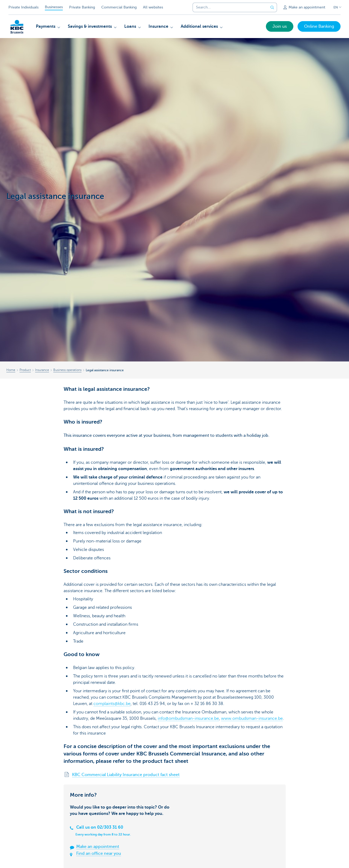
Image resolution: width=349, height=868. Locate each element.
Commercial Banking (119, 7)
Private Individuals (23, 7)
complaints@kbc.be (112, 704)
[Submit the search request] (272, 7)
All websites (153, 7)
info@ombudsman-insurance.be (188, 718)
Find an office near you (99, 853)
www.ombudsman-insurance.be (252, 718)
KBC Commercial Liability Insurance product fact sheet (126, 775)
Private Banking (82, 7)
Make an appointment (98, 847)
